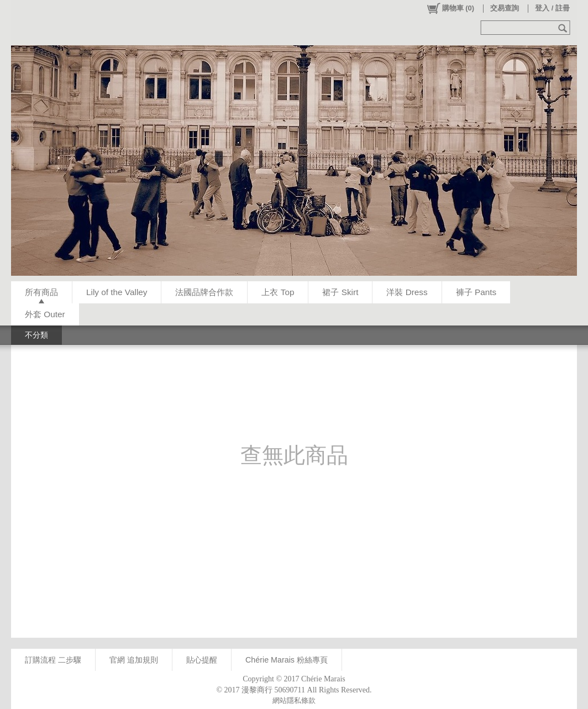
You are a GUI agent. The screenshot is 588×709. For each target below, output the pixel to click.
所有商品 (41, 292)
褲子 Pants (476, 292)
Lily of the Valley (117, 292)
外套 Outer (45, 314)
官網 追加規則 (134, 660)
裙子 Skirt (340, 292)
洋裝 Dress (407, 292)
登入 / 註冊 (552, 8)
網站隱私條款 (294, 700)
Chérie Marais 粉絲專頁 (287, 660)
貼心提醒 (202, 660)
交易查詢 (505, 8)
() (450, 8)
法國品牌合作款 (204, 292)
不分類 (36, 335)
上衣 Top (278, 292)
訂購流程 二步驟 (53, 660)
